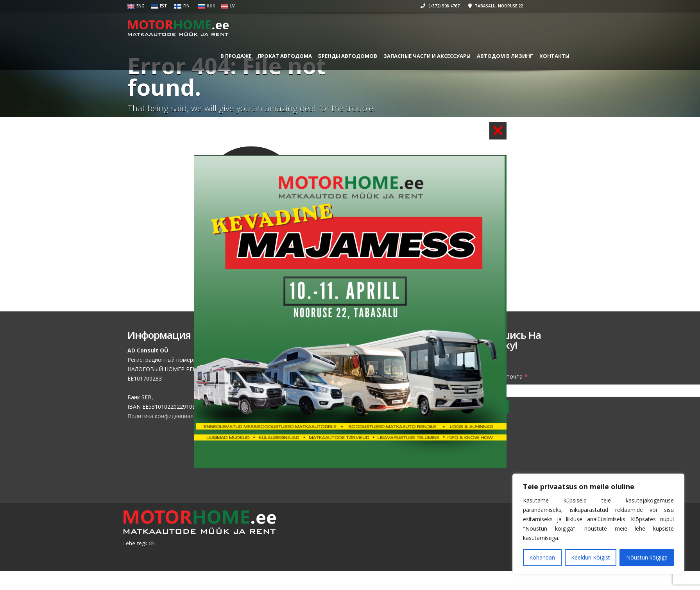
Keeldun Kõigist (591, 557)
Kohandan (542, 557)
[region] (598, 524)
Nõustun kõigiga (647, 557)
